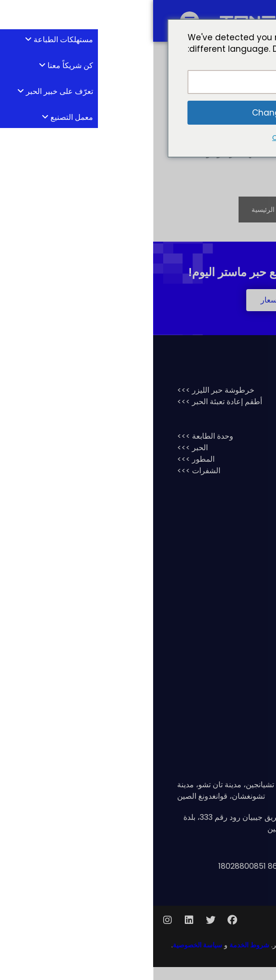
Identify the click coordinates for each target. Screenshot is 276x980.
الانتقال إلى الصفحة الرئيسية (138, 222)
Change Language (138, 113)
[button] (138, 313)
